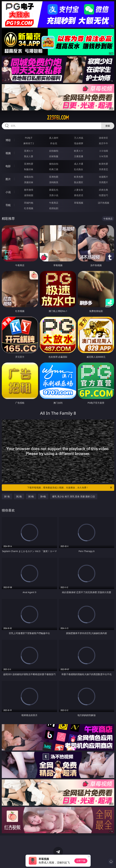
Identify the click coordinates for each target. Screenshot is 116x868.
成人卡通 (79, 164)
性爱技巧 (103, 195)
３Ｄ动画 (103, 151)
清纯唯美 (54, 182)
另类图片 (103, 182)
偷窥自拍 (29, 177)
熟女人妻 (29, 156)
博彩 (8, 140)
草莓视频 (79, 203)
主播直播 (79, 156)
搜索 (108, 126)
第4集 (43, 496)
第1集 (7, 496)
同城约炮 (29, 203)
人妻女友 (79, 190)
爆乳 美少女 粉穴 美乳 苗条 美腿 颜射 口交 (74, 496)
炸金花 (54, 143)
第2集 (19, 496)
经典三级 (54, 169)
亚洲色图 (54, 177)
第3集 (31, 496)
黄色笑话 (79, 195)
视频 (8, 153)
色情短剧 (54, 208)
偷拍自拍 (54, 164)
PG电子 (29, 138)
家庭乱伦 (54, 190)
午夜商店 (54, 203)
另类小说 (54, 195)
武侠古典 (103, 190)
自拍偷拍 (54, 151)
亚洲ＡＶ (29, 151)
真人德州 (54, 138)
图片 (8, 179)
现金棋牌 (79, 143)
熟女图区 (79, 182)
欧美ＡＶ (79, 151)
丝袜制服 (54, 156)
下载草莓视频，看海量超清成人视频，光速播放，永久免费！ (70, 488)
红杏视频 (29, 208)
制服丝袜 (29, 169)
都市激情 (29, 190)
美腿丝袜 (29, 182)
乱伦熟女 (79, 169)
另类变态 (103, 169)
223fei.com (58, 118)
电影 (8, 166)
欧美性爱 (103, 164)
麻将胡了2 (29, 143)
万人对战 (79, 138)
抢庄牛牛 (103, 143)
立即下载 (81, 861)
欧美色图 (79, 177)
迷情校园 (29, 195)
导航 (8, 205)
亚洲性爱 (29, 164)
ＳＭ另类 (103, 156)
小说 (8, 192)
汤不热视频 (103, 203)
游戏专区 (103, 138)
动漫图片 (103, 177)
